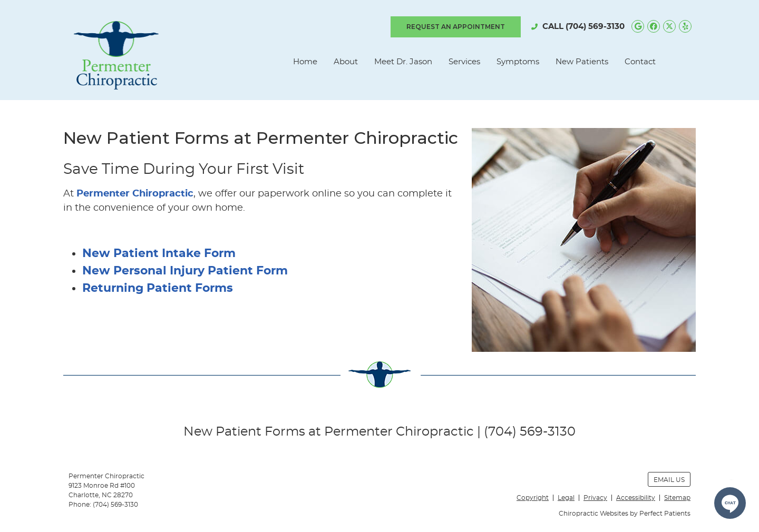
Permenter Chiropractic (135, 194)
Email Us (669, 480)
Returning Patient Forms (158, 288)
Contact (640, 62)
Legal (566, 498)
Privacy (595, 498)
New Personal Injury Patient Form (185, 271)
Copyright (533, 498)
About (346, 62)
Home (305, 62)
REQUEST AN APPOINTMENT (456, 27)
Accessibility (636, 498)
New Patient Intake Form (159, 253)
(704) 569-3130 (595, 27)
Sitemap (677, 498)
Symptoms (518, 62)
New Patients (582, 62)
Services (464, 62)
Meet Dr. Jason (403, 62)
